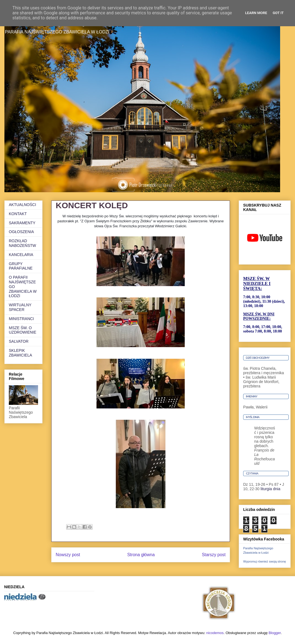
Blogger (275, 633)
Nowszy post (68, 555)
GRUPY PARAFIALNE (21, 266)
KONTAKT (18, 214)
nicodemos (215, 633)
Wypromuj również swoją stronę (265, 561)
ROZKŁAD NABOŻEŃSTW (22, 243)
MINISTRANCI (21, 319)
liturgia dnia (270, 489)
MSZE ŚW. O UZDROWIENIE (23, 330)
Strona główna (141, 555)
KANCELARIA (21, 255)
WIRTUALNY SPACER (20, 307)
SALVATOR (19, 341)
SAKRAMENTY (22, 223)
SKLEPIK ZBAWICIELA (20, 353)
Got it (278, 13)
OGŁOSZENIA (21, 232)
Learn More (256, 13)
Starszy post (214, 555)
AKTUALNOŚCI (22, 205)
